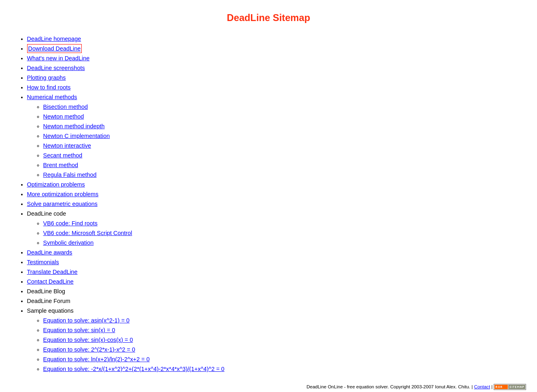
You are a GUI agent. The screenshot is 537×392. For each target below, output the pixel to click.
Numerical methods (52, 97)
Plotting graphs (47, 78)
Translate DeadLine (52, 272)
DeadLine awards (50, 252)
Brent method (61, 165)
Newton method (64, 117)
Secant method (63, 155)
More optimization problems (63, 194)
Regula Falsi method (70, 175)
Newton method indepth (74, 126)
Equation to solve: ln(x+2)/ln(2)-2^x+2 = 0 (97, 359)
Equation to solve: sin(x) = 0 (79, 330)
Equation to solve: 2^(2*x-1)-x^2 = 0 (89, 350)
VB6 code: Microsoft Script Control (88, 233)
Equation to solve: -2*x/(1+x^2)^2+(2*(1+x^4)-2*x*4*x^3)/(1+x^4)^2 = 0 (134, 369)
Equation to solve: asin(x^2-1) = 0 (87, 320)
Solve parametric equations (62, 204)
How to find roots (49, 87)
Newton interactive (67, 146)
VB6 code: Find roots (70, 223)
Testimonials (43, 262)
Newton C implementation (77, 136)
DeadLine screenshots (56, 68)
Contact (482, 387)
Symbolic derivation (69, 243)
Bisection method (66, 107)
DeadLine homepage (54, 39)
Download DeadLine (55, 49)
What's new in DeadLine (58, 58)
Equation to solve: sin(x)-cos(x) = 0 (88, 340)
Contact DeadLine (50, 282)
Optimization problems (56, 184)
